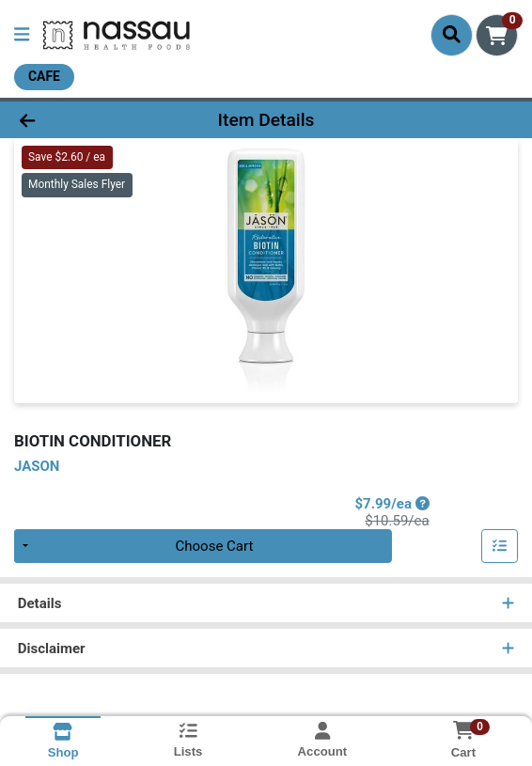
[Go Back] (77, 120)
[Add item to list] (500, 546)
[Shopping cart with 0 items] (497, 35)
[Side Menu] (22, 35)
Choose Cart (215, 546)
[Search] (452, 35)
